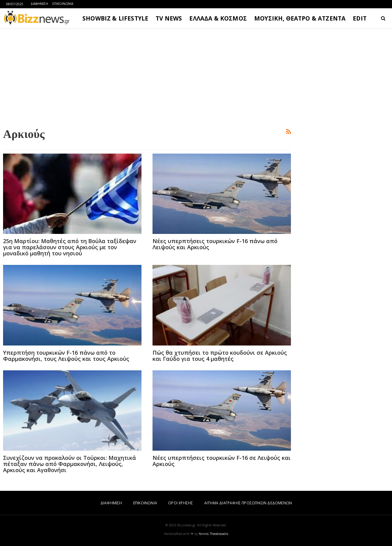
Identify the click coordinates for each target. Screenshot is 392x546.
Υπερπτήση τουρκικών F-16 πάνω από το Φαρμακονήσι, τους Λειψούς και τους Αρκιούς (66, 356)
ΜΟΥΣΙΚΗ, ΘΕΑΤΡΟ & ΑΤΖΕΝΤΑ (300, 18)
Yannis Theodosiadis (213, 534)
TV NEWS (169, 18)
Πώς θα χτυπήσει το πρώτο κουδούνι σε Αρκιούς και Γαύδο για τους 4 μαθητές (220, 356)
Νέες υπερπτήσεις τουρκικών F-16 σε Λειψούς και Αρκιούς (222, 461)
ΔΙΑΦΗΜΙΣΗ (39, 4)
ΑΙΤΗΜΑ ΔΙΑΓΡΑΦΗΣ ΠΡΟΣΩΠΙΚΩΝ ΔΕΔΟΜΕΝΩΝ (248, 503)
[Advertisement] (147, 77)
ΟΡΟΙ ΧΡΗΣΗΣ (181, 503)
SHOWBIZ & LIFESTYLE (115, 18)
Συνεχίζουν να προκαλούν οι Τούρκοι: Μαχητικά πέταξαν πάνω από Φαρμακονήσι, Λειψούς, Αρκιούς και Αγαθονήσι (70, 464)
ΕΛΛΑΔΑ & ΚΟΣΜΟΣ (218, 18)
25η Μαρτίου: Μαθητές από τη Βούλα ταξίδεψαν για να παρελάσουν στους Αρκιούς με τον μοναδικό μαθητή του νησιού (70, 247)
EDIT (360, 18)
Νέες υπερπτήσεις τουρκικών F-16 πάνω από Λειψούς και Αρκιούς (215, 244)
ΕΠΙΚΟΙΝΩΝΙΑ (63, 4)
